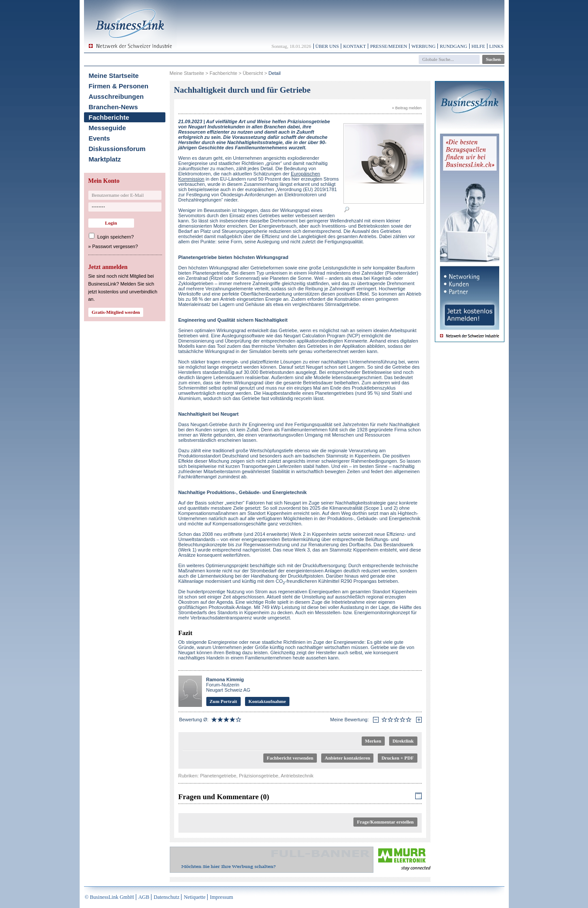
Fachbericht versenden (290, 758)
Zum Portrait (223, 701)
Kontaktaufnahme (267, 701)
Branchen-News (113, 107)
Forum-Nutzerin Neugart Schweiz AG (228, 685)
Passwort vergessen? (115, 246)
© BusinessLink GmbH (109, 897)
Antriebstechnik (297, 776)
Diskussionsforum (117, 149)
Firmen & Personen (119, 86)
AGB (144, 897)
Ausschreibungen (116, 96)
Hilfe (478, 46)
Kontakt (354, 46)
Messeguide (108, 128)
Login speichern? (116, 237)
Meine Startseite (114, 76)
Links (496, 46)
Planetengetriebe (218, 776)
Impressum (221, 897)
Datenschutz (166, 897)
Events (99, 138)
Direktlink (403, 741)
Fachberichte (109, 117)
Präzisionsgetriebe (259, 776)
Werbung (423, 46)
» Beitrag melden (407, 108)
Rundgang (453, 46)
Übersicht (253, 73)
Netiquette (195, 897)
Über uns (327, 46)
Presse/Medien (388, 46)
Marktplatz (105, 159)
